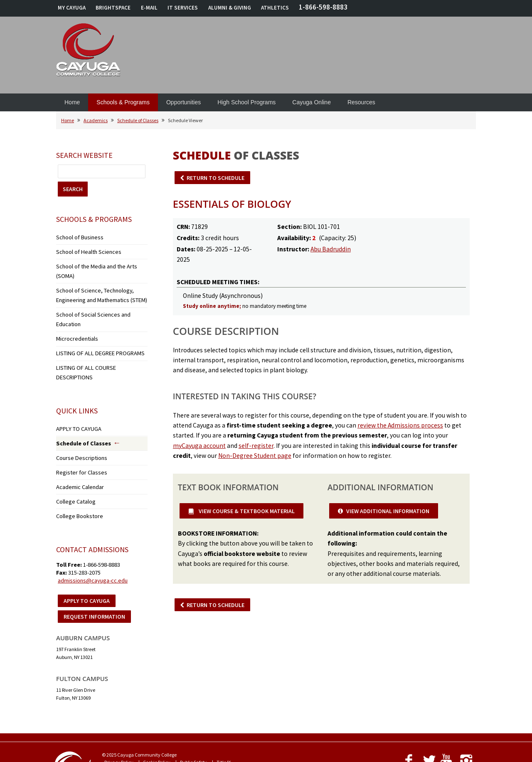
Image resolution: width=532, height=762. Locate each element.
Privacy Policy (119, 708)
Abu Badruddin (331, 249)
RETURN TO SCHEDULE (216, 178)
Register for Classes (76, 424)
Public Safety (193, 708)
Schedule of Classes (138, 120)
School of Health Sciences (83, 249)
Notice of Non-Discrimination (135, 715)
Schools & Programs (123, 102)
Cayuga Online (312, 102)
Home (72, 102)
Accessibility (188, 715)
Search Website (84, 155)
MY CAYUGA (72, 8)
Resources (361, 102)
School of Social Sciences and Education (98, 296)
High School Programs (246, 102)
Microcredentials (74, 309)
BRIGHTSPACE (113, 8)
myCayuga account (199, 446)
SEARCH (73, 189)
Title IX (224, 708)
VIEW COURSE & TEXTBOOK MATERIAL (246, 511)
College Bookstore (75, 463)
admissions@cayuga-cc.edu (93, 526)
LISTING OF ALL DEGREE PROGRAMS (94, 322)
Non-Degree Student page (255, 456)
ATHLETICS (275, 8)
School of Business (75, 237)
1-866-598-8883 (323, 7)
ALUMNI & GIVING (230, 8)
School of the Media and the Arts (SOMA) (98, 262)
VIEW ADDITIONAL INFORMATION (388, 511)
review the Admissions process (400, 425)
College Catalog (73, 450)
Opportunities (183, 102)
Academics (96, 120)
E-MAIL (149, 8)
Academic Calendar (78, 437)
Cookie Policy (157, 708)
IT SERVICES (183, 8)
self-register (256, 446)
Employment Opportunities (240, 715)
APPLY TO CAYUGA (75, 385)
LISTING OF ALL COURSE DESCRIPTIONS (98, 335)
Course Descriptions (77, 411)
